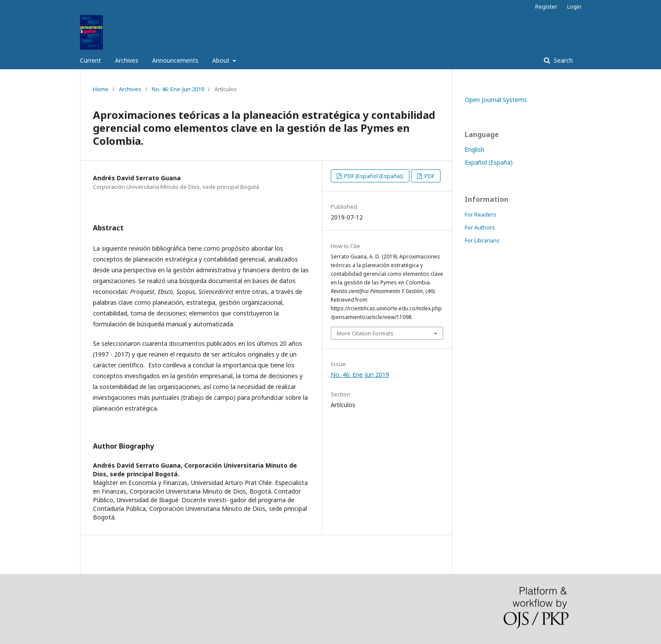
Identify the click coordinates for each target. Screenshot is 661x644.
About (222, 60)
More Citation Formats (365, 333)
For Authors (480, 227)
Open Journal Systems (496, 100)
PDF (429, 176)
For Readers (481, 214)
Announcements (175, 60)
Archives (127, 60)
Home (101, 89)
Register (546, 6)
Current (91, 60)
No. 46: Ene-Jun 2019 (178, 89)
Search (562, 60)
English (474, 149)
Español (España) (489, 162)
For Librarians (482, 240)
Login (574, 6)
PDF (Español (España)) (373, 176)
